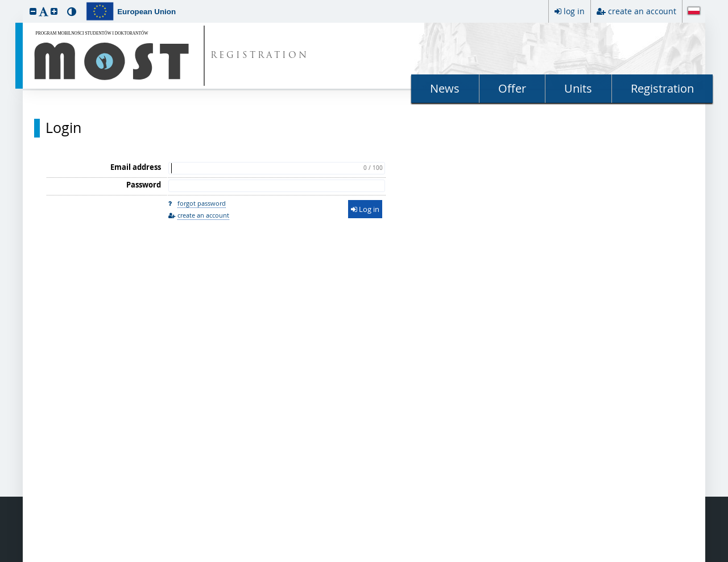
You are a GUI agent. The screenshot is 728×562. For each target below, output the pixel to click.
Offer (512, 88)
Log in (365, 209)
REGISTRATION (260, 56)
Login (63, 128)
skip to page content (3, 3)
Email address (136, 167)
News (445, 88)
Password (144, 185)
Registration (662, 88)
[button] (33, 11)
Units (578, 88)
